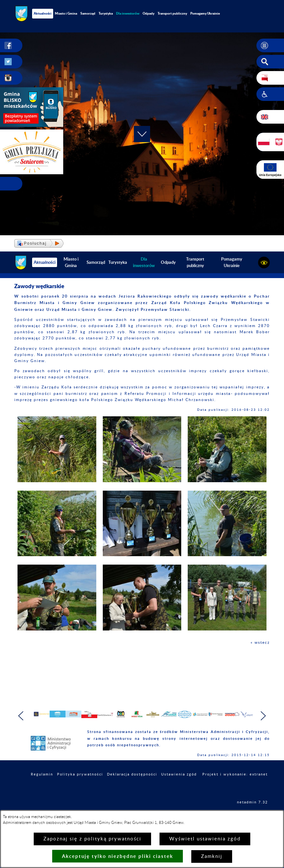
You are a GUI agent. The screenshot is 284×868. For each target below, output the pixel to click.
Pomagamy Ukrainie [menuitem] (205, 13)
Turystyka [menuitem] (106, 13)
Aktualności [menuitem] (43, 13)
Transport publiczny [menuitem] (172, 13)
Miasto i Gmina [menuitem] (66, 13)
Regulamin (42, 790)
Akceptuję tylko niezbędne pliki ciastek (118, 856)
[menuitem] (128, 13)
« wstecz (260, 642)
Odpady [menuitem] (148, 13)
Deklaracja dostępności (132, 790)
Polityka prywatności (80, 790)
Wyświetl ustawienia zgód (205, 839)
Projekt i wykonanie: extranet (235, 790)
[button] (270, 45)
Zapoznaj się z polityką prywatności (92, 839)
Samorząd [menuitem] (88, 13)
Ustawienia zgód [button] (179, 790)
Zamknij (212, 856)
